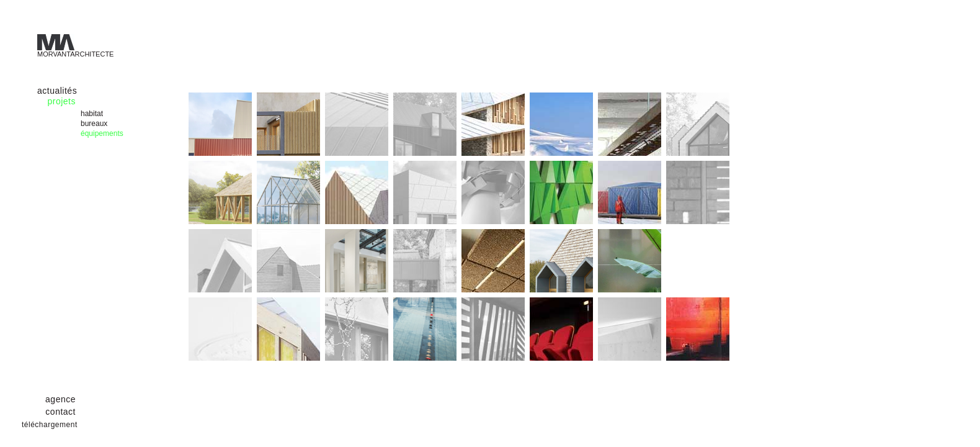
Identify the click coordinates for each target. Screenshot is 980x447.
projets (61, 101)
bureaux (94, 124)
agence (60, 399)
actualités (57, 91)
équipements (102, 133)
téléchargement (50, 425)
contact (60, 412)
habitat (92, 114)
